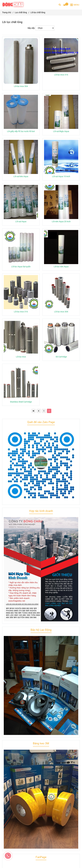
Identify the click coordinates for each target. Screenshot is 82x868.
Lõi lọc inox (21, 357)
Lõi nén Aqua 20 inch (61, 222)
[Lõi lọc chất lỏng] (13, 5)
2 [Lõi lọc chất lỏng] (49, 411)
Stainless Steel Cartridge (21, 402)
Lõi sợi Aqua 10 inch (61, 176)
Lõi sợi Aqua (21, 222)
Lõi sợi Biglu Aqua (61, 131)
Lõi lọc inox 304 (21, 86)
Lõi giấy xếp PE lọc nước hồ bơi (21, 131)
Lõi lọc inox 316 (61, 75)
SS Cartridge (61, 357)
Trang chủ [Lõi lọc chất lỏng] (7, 12)
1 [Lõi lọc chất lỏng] (44, 411)
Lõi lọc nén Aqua (61, 267)
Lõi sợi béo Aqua (21, 176)
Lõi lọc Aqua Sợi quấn (21, 267)
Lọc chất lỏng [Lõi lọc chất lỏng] (21, 12)
